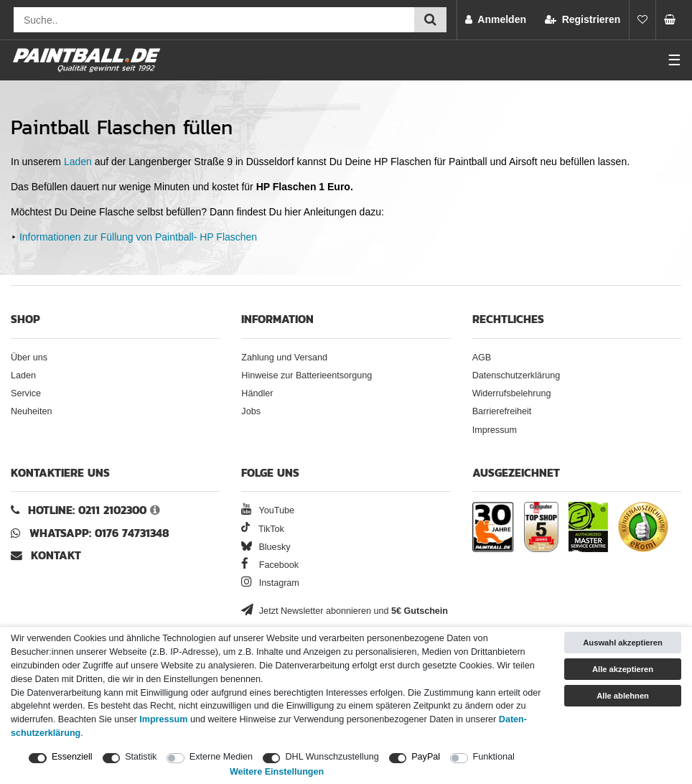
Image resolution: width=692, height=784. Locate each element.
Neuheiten (31, 411)
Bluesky (266, 547)
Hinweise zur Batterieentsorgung (307, 375)
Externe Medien (221, 757)
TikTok (263, 529)
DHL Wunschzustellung (332, 757)
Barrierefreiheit (502, 411)
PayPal (426, 757)
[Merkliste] (642, 20)
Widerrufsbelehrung (512, 393)
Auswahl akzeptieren (623, 643)
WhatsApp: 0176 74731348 (99, 533)
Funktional (494, 757)
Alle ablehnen (623, 696)
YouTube (268, 510)
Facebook (270, 565)
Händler (257, 393)
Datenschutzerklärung (516, 375)
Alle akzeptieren (623, 669)
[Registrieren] (583, 20)
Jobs (251, 411)
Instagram (270, 583)
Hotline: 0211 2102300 (87, 510)
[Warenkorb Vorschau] (674, 20)
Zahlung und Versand (284, 358)
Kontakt (56, 555)
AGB (482, 358)
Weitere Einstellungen (277, 772)
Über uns (29, 358)
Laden (78, 162)
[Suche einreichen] (430, 20)
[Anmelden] (496, 20)
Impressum (495, 430)
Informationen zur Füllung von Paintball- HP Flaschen (138, 237)
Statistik (141, 757)
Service (26, 393)
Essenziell (72, 757)
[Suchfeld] (214, 20)
